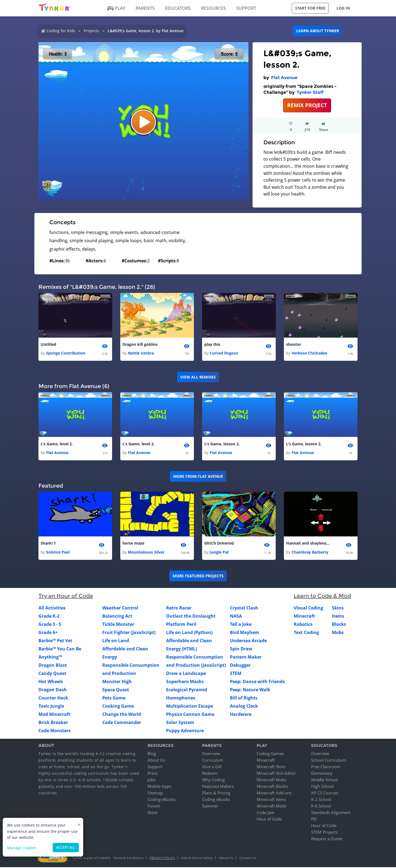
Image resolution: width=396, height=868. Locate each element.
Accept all (66, 847)
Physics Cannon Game (190, 715)
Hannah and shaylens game (308, 544)
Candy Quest (52, 674)
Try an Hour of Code (66, 597)
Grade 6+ (48, 633)
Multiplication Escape (190, 707)
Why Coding (213, 780)
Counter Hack (53, 699)
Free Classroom (326, 767)
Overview (211, 754)
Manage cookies (22, 848)
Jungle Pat (219, 553)
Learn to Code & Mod (322, 597)
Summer (210, 807)
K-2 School (321, 800)
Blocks (339, 625)
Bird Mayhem (244, 633)
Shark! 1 (48, 544)
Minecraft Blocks (272, 787)
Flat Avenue (284, 78)
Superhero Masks (185, 682)
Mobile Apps (159, 787)
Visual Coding (308, 609)
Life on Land (116, 641)
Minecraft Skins (271, 767)
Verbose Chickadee (309, 353)
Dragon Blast (53, 666)
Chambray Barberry (310, 553)
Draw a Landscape (186, 674)
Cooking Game (118, 707)
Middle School (325, 780)
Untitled (48, 345)
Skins (338, 609)
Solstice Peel (58, 553)
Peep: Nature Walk (250, 690)
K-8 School (321, 807)
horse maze (133, 544)
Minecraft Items (271, 800)
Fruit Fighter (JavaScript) (129, 633)
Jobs (151, 780)
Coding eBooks (162, 800)
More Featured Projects (198, 577)
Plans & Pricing (216, 794)
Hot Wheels (51, 682)
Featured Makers (218, 787)
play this (212, 345)
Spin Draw (241, 650)
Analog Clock (244, 707)
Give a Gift (212, 767)
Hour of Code (269, 820)
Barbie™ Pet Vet (55, 641)
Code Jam (265, 813)
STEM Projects (324, 833)
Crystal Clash (244, 609)
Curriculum (213, 761)
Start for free (310, 8)
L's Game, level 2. (57, 444)
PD (314, 820)
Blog (152, 754)
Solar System (180, 723)
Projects (91, 31)
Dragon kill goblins (140, 345)
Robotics (303, 625)
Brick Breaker (53, 723)
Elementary (322, 774)
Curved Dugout (224, 353)
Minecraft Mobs (271, 780)
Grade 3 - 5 (50, 625)
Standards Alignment (331, 813)
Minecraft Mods (271, 807)
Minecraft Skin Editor (276, 774)
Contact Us (248, 859)
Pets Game (114, 699)
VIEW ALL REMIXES (198, 377)
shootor (294, 345)
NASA (236, 617)
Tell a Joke (241, 625)
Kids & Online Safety (197, 859)
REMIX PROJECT (307, 105)
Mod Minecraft (54, 715)
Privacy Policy (162, 859)
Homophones (181, 699)
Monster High (117, 682)
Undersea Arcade (248, 641)
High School (322, 787)
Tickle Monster (118, 625)
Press (153, 774)
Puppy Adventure (185, 731)
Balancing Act (117, 617)
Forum (154, 807)
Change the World (122, 715)
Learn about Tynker (318, 31)
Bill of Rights (244, 699)
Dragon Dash (53, 690)
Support (155, 767)
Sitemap (155, 794)
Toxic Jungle (51, 707)
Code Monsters (55, 731)
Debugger (240, 666)
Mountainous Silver (146, 553)
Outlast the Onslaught (191, 617)
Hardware (241, 715)
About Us (156, 761)
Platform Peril (181, 625)
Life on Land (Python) (189, 633)
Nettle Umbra (141, 353)
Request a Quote (327, 839)
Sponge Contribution (66, 353)
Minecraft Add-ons (274, 794)
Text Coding (306, 633)
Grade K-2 (49, 617)
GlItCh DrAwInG (219, 544)
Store (152, 813)
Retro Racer (179, 609)
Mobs (338, 633)
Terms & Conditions (128, 859)
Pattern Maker (246, 658)
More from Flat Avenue (198, 477)
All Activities (52, 609)
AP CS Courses (325, 794)
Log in (343, 8)
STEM (236, 674)
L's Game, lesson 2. (222, 444)
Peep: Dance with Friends (257, 682)
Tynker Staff (310, 92)
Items (338, 617)
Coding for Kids (61, 31)
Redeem (210, 774)
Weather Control (120, 609)
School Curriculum (328, 761)
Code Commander (122, 723)
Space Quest (116, 690)
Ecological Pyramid (187, 690)
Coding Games (270, 754)
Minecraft (304, 617)
